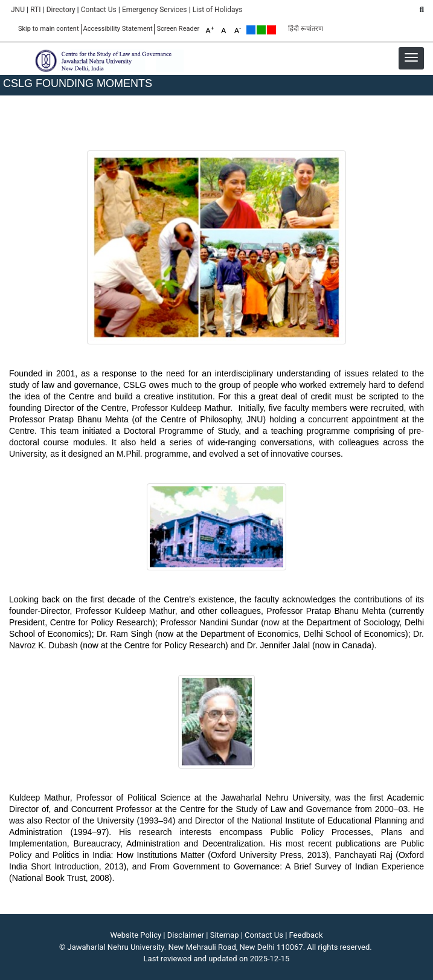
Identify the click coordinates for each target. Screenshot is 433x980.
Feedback (306, 935)
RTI (35, 10)
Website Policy (136, 935)
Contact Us (99, 10)
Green (261, 30)
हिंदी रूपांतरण (306, 29)
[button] (411, 57)
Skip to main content (49, 29)
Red (271, 30)
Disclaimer (186, 935)
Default (251, 30)
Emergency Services (155, 10)
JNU (18, 10)
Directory (61, 10)
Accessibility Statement (118, 29)
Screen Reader (178, 29)
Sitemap (225, 935)
